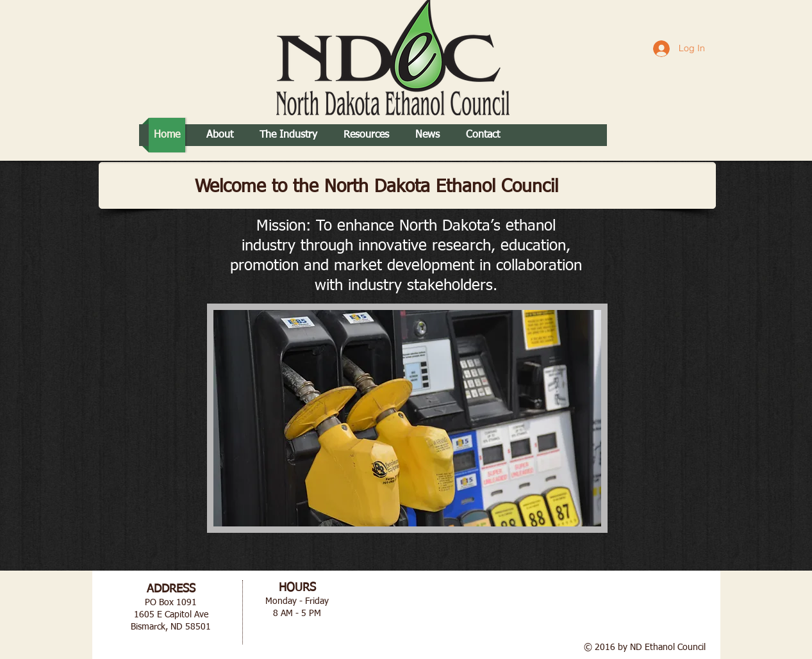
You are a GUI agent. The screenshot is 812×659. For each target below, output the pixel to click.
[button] (407, 418)
